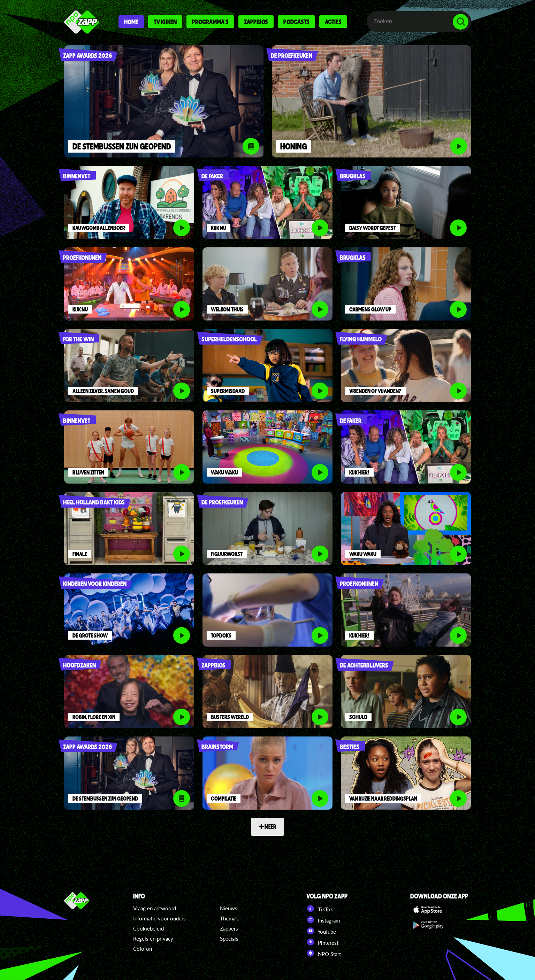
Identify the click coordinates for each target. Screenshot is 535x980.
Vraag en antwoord (155, 908)
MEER (268, 826)
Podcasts (296, 22)
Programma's (210, 22)
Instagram (323, 920)
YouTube (321, 931)
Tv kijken (165, 22)
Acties (333, 22)
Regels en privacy (153, 939)
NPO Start (324, 953)
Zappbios (256, 22)
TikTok (320, 909)
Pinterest (322, 942)
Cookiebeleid (148, 928)
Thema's (229, 918)
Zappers (229, 928)
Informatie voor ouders (159, 918)
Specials (229, 939)
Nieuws (229, 908)
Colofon (143, 949)
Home (131, 22)
